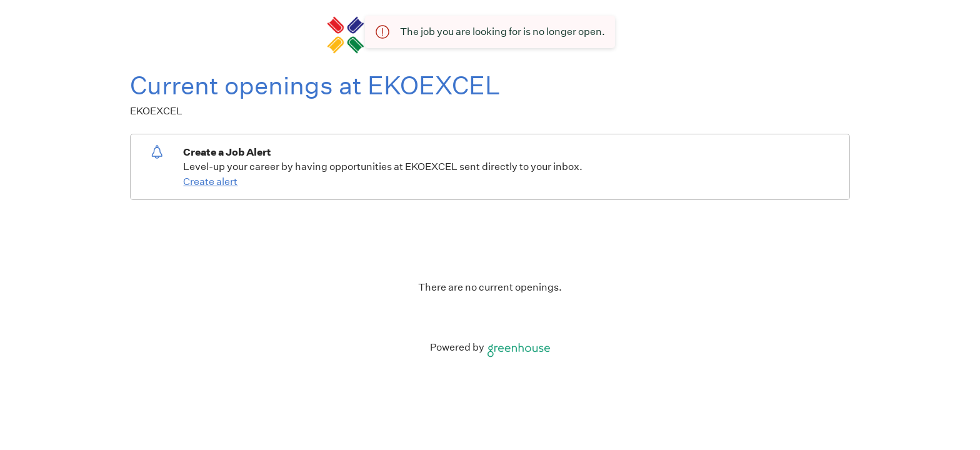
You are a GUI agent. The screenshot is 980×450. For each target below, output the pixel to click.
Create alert (210, 182)
